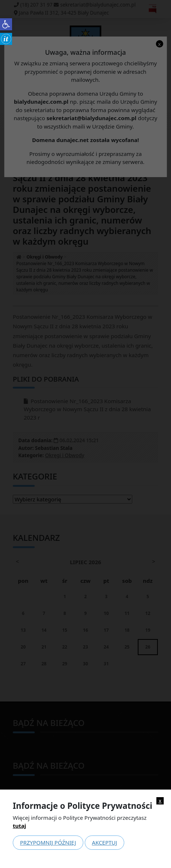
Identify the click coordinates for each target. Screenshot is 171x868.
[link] (6, 24)
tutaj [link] (19, 826)
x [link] (160, 801)
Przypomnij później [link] (48, 842)
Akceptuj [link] (105, 842)
